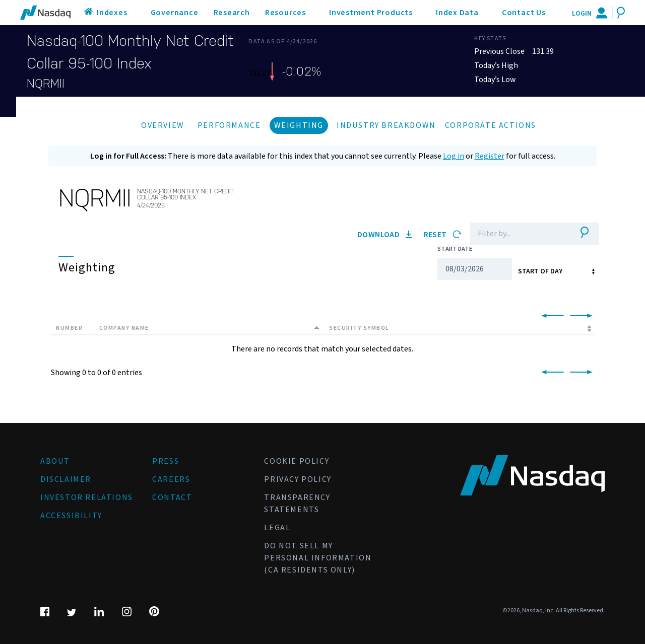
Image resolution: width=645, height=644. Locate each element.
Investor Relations (87, 497)
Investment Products (371, 13)
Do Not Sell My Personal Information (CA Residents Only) (318, 558)
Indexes (112, 13)
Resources (285, 13)
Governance (175, 13)
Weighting (299, 125)
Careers (171, 479)
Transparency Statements (297, 504)
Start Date (455, 249)
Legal (277, 528)
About (55, 461)
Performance (229, 125)
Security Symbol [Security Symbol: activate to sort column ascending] (359, 328)
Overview (163, 125)
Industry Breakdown (386, 125)
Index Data (457, 13)
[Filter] (519, 234)
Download (384, 235)
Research (232, 13)
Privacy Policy (298, 479)
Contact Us (524, 13)
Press (166, 461)
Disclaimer (66, 479)
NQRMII (46, 84)
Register (490, 156)
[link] (551, 316)
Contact (172, 497)
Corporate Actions (491, 125)
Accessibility (71, 516)
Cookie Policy (297, 461)
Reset (443, 235)
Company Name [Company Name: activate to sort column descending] (124, 328)
